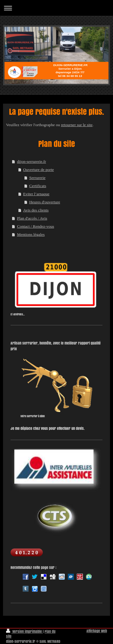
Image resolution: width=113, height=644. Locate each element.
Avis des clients (36, 210)
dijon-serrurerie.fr (31, 161)
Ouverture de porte (39, 170)
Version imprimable (24, 632)
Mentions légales (31, 234)
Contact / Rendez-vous (35, 226)
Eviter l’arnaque (36, 194)
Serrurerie (37, 178)
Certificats (38, 186)
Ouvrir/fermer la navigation (56, 8)
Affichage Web (97, 631)
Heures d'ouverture (45, 202)
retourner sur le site (77, 125)
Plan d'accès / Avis (32, 218)
